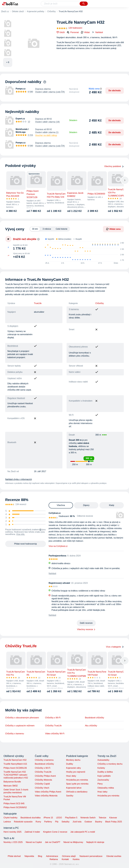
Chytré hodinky (10, 818)
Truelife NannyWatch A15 (15, 764)
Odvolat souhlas (114, 856)
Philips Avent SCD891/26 (15, 768)
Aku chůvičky (91, 726)
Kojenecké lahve (74, 788)
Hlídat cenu (113, 229)
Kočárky (101, 768)
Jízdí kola (77, 822)
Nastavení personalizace (91, 856)
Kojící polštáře (104, 776)
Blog (40, 856)
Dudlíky (70, 764)
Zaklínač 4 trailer (32, 832)
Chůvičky (51, 11)
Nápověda (29, 856)
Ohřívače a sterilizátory (77, 792)
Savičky (70, 796)
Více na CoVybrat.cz (58, 546)
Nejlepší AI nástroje (95, 842)
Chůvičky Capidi (42, 784)
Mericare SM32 (11, 786)
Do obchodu (115, 91)
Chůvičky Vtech (42, 788)
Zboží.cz (5, 11)
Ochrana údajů (69, 856)
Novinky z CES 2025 (13, 842)
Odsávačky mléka (106, 788)
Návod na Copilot (34, 842)
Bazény (99, 822)
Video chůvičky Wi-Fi (55, 734)
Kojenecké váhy (73, 768)
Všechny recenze (85, 629)
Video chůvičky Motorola (46, 796)
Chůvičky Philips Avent (45, 776)
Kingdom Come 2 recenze (55, 832)
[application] (85, 252)
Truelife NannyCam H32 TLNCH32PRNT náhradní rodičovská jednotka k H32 (16, 775)
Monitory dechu (73, 760)
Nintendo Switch (88, 818)
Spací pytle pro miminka (77, 784)
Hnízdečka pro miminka (77, 780)
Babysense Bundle (12, 782)
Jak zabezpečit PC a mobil (83, 832)
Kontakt (65, 859)
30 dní (35, 229)
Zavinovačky (103, 780)
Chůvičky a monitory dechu (110, 764)
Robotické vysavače (23, 822)
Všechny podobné (114, 166)
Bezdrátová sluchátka (31, 818)
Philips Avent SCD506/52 (15, 807)
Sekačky (65, 822)
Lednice (7, 822)
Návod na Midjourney (73, 842)
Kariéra (76, 859)
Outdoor (88, 822)
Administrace (52, 856)
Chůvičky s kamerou (15, 734)
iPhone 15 (48, 818)
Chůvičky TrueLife (53, 726)
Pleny (100, 784)
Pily (57, 822)
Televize (102, 818)
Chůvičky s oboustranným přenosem (22, 718)
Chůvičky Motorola (43, 780)
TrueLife (38, 303)
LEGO (59, 818)
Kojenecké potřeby (36, 11)
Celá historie (62, 229)
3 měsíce (47, 229)
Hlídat (85, 32)
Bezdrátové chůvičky (95, 718)
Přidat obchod (14, 856)
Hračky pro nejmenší (76, 772)
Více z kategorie (115, 647)
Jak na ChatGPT (53, 842)
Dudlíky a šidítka (105, 772)
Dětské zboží (18, 11)
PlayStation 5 (71, 818)
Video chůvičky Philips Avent (48, 792)
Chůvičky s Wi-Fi (53, 718)
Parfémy (48, 822)
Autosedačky (103, 760)
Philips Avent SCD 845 (14, 803)
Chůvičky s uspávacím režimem (20, 726)
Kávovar (113, 818)
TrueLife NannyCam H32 (15, 760)
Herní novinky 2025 (13, 832)
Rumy (38, 822)
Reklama (54, 859)
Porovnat (73, 32)
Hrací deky (71, 776)
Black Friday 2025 (114, 822)
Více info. (21, 534)
